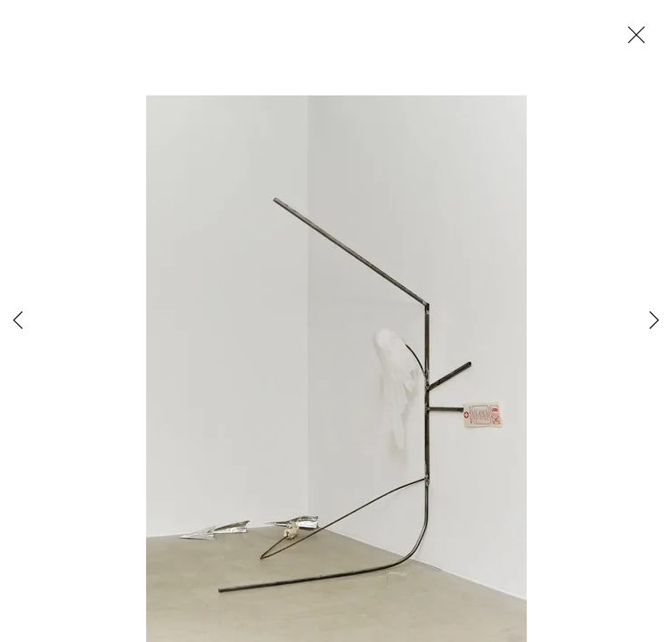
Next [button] (654, 321)
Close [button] (632, 40)
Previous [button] (18, 321)
